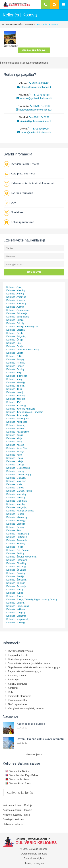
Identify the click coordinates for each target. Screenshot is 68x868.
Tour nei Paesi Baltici (18, 783)
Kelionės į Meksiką (16, 497)
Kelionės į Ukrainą (15, 603)
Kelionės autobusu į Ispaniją (17, 810)
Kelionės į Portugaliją (17, 537)
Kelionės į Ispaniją (15, 386)
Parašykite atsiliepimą (20, 696)
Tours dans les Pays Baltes (22, 775)
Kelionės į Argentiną (16, 297)
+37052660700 (39, 83)
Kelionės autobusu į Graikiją (17, 805)
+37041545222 (39, 117)
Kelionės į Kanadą (15, 425)
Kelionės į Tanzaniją (16, 586)
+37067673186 (40, 106)
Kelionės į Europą (15, 359)
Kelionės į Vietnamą (16, 616)
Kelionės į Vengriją (16, 613)
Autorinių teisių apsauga (34, 854)
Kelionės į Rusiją (15, 547)
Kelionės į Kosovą (15, 445)
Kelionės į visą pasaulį (17, 619)
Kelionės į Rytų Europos (18, 550)
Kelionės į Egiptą (15, 353)
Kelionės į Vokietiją (16, 622)
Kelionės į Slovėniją (16, 567)
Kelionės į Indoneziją (17, 376)
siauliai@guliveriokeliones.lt (34, 121)
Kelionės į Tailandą (16, 583)
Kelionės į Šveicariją (16, 580)
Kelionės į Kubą (14, 455)
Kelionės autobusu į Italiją (16, 815)
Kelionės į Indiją (14, 373)
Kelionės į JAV (13, 402)
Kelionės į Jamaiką (16, 396)
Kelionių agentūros (22, 222)
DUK (14, 203)
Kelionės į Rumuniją (16, 544)
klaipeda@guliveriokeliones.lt (34, 110)
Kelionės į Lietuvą (15, 471)
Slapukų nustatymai (34, 863)
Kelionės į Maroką (15, 488)
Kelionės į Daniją (15, 346)
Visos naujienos (34, 754)
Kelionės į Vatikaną (16, 609)
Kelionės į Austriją (15, 307)
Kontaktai (13, 688)
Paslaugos (14, 679)
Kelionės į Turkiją (15, 596)
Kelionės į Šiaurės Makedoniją (21, 557)
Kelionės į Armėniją (16, 300)
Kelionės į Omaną (15, 527)
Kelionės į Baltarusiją (17, 313)
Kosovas (30, 24)
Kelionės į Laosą (15, 458)
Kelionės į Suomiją (16, 573)
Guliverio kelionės (12, 24)
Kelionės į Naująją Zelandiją (20, 511)
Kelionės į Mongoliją (16, 507)
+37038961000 (39, 129)
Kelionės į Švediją (15, 576)
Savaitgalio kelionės (13, 819)
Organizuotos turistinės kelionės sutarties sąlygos (34, 667)
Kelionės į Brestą (15, 333)
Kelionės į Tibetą (15, 590)
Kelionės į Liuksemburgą (19, 474)
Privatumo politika (17, 700)
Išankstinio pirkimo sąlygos (22, 659)
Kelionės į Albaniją (16, 290)
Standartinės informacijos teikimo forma (29, 663)
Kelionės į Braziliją (16, 330)
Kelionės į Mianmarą (17, 501)
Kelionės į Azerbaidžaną (18, 310)
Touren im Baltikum (17, 779)
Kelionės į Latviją (15, 461)
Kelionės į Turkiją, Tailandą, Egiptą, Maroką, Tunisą (32, 599)
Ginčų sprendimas (17, 704)
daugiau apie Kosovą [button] (34, 50)
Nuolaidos (17, 212)
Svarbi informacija (22, 193)
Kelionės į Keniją (15, 435)
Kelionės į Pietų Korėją (18, 534)
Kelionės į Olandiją (16, 524)
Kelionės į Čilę (14, 343)
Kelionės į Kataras (15, 428)
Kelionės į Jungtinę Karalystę (21, 409)
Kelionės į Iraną (14, 379)
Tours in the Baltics (17, 771)
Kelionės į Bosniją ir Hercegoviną (23, 327)
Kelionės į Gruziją (15, 369)
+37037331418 (40, 95)
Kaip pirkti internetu (23, 174)
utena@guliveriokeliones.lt (34, 132)
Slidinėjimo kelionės (13, 824)
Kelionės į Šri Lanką (16, 570)
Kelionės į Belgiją (15, 320)
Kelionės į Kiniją (14, 438)
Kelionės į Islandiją (16, 382)
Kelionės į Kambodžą (17, 422)
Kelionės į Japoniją (16, 399)
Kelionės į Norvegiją (16, 520)
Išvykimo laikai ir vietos (25, 164)
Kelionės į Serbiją (15, 553)
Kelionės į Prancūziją (17, 540)
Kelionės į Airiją (14, 287)
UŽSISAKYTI (34, 272)
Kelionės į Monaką (16, 504)
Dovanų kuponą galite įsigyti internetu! (41, 739)
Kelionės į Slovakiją (16, 563)
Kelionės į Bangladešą (17, 317)
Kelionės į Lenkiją (15, 465)
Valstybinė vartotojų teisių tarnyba (26, 708)
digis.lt (41, 858)
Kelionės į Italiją (14, 389)
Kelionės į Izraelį (15, 392)
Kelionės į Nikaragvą (17, 517)
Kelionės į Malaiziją (16, 478)
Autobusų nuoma (17, 675)
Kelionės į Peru (14, 530)
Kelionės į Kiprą (14, 442)
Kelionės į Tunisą (15, 593)
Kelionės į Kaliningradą (18, 419)
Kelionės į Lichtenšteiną (18, 468)
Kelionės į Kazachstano (18, 432)
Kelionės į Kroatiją (15, 451)
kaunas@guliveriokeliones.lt (34, 98)
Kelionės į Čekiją (15, 340)
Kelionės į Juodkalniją (17, 415)
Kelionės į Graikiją (15, 366)
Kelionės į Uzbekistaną (18, 606)
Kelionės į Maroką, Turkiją (19, 491)
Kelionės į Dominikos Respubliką (23, 350)
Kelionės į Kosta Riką (17, 448)
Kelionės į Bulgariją (16, 336)
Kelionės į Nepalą (15, 514)
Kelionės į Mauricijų (16, 494)
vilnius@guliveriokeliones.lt (34, 87)
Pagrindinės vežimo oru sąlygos (25, 671)
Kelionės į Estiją (14, 356)
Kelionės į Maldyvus (16, 481)
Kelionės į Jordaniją (16, 405)
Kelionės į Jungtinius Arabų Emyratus (25, 412)
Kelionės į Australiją (16, 303)
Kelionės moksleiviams (31, 724)
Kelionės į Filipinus (16, 363)
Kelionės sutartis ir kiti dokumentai (32, 183)
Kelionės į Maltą (14, 484)
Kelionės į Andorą (15, 294)
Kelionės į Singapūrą (17, 560)
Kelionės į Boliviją (15, 323)
